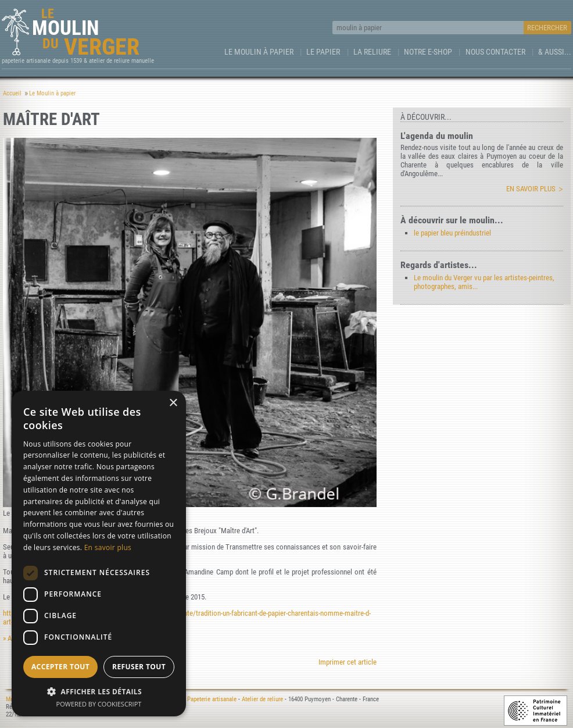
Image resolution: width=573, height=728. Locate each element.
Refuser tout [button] (139, 667)
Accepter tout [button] (60, 667)
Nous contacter (495, 52)
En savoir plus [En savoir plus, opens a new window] (108, 547)
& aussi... (555, 52)
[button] (99, 691)
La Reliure (372, 52)
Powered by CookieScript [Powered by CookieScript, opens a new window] (99, 704)
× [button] (173, 403)
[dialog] (99, 554)
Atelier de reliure (262, 699)
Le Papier (323, 52)
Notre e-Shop (428, 52)
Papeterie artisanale (212, 699)
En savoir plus (531, 189)
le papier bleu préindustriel (452, 233)
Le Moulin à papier (259, 52)
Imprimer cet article (348, 662)
